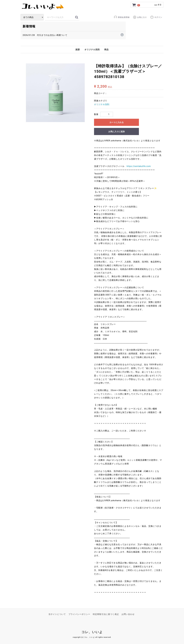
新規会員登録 (122, 17)
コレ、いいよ (92, 632)
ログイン (156, 17)
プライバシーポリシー (79, 614)
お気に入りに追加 (117, 132)
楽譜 (78, 50)
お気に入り (140, 17)
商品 (106, 50)
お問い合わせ (128, 614)
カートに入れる (117, 122)
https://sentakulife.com (139, 166)
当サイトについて (57, 614)
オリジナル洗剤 (92, 50)
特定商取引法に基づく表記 (106, 614)
